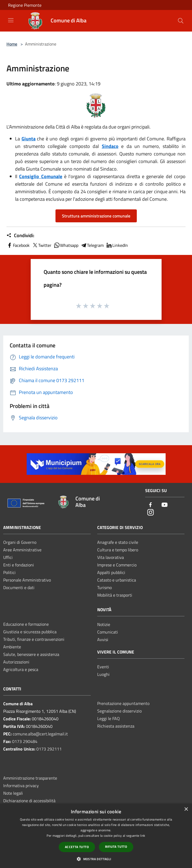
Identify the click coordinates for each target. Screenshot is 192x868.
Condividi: (20, 236)
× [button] (186, 809)
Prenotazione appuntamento (123, 703)
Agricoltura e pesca (21, 669)
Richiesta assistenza (116, 726)
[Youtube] (165, 505)
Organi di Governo (20, 542)
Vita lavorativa (111, 557)
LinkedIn (117, 245)
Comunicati (108, 632)
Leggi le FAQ (109, 718)
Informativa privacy (21, 786)
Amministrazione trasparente (30, 778)
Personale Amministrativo (27, 580)
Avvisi (103, 639)
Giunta (29, 139)
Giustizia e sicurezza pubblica (30, 632)
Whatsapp (66, 245)
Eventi (103, 667)
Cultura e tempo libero (118, 550)
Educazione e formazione (26, 624)
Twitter (42, 245)
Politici (9, 572)
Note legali (13, 793)
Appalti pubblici (111, 572)
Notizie (104, 624)
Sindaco (110, 146)
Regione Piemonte (25, 5)
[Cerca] (181, 21)
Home (12, 44)
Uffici (8, 557)
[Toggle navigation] (11, 20)
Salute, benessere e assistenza (31, 654)
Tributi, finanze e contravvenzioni (34, 639)
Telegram (92, 245)
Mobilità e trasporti (115, 595)
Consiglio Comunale (41, 176)
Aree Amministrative (22, 550)
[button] (96, 859)
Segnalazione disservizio (119, 711)
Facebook (18, 245)
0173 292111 (49, 749)
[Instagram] (151, 513)
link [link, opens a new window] (143, 836)
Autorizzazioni (16, 662)
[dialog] (96, 836)
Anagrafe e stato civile (118, 542)
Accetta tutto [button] (77, 847)
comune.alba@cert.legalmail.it (40, 734)
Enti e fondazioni (19, 565)
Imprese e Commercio (117, 565)
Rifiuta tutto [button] (116, 847)
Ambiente (12, 647)
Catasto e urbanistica (117, 580)
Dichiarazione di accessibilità (29, 801)
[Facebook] (151, 505)
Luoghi (103, 674)
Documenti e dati (19, 587)
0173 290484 (25, 741)
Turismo (104, 587)
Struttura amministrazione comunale (96, 216)
